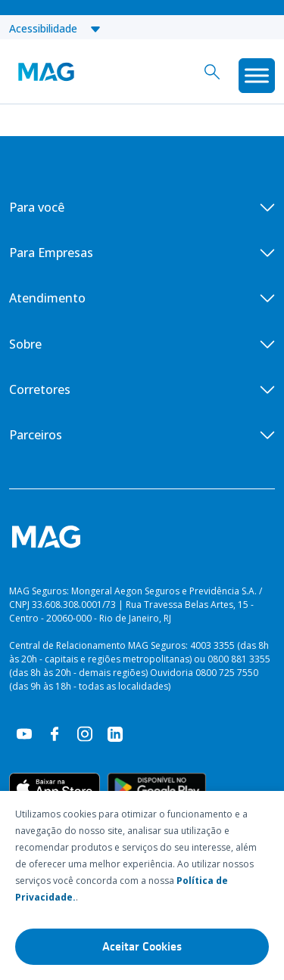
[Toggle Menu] (257, 75)
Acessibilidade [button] (55, 28)
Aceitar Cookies (142, 947)
